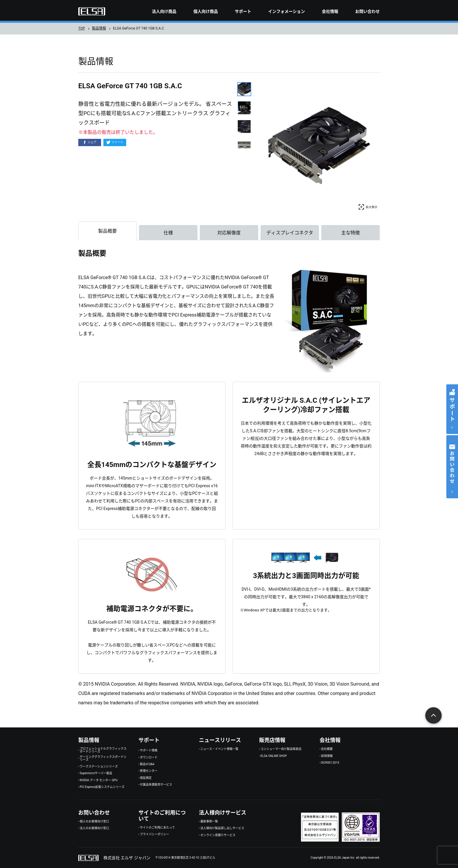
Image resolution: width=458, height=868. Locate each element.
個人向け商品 (206, 11)
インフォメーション (287, 11)
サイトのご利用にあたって (157, 828)
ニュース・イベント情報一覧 (219, 749)
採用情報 (327, 756)
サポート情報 (149, 751)
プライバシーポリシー (155, 834)
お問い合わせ (367, 11)
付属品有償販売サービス (156, 785)
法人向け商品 (164, 11)
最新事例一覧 (209, 822)
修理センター (149, 771)
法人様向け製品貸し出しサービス (222, 828)
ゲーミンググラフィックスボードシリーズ (103, 758)
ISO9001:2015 (330, 763)
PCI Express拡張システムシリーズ (102, 787)
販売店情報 (272, 740)
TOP (82, 28)
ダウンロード (149, 758)
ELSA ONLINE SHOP (274, 756)
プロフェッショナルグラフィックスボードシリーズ (103, 750)
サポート (243, 11)
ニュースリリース (220, 740)
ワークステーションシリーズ (99, 767)
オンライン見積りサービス (218, 835)
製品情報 (99, 28)
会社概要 (327, 749)
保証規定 (146, 778)
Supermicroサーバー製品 (96, 773)
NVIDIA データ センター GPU (99, 780)
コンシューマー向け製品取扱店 (281, 749)
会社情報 (330, 11)
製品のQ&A (147, 764)
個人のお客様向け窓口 (94, 822)
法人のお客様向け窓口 (94, 828)
